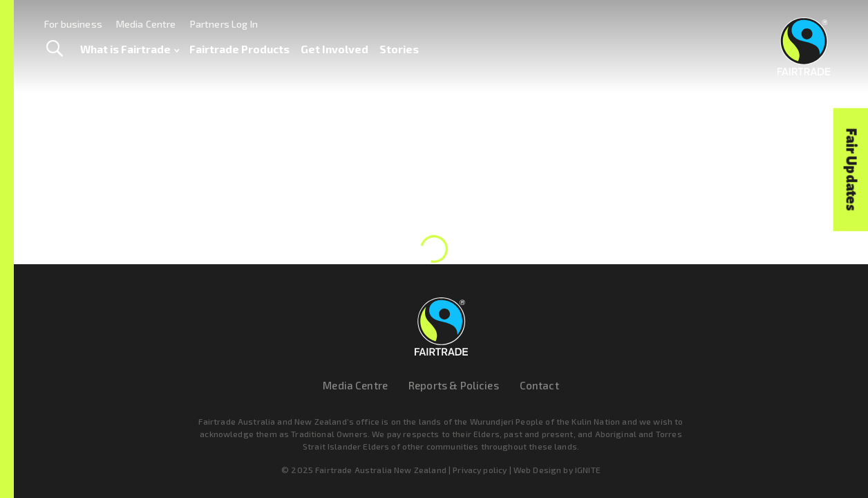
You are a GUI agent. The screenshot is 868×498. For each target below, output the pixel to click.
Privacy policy (480, 470)
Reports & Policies (454, 385)
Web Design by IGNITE (557, 470)
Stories (399, 49)
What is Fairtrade (130, 49)
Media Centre (146, 24)
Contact (539, 385)
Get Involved (334, 49)
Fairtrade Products (239, 49)
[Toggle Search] (54, 49)
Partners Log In (224, 24)
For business (73, 24)
